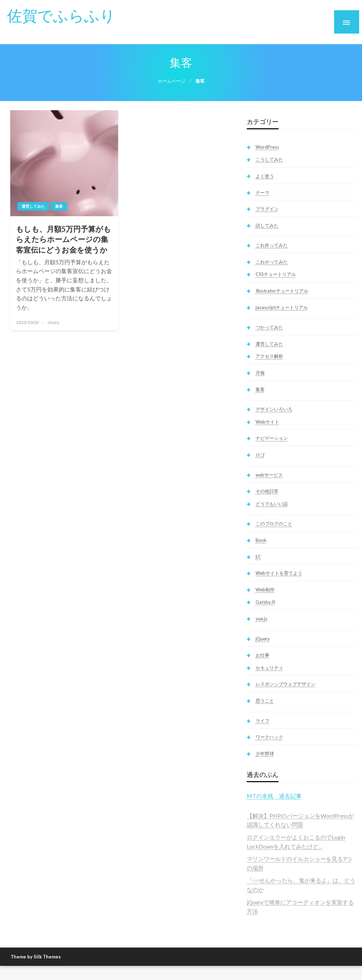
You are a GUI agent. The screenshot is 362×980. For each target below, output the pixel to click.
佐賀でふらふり (61, 15)
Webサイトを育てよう (279, 573)
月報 (260, 373)
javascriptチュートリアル (282, 307)
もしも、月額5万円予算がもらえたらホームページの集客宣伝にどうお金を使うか (63, 239)
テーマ (262, 193)
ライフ (262, 721)
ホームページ (171, 81)
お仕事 (262, 655)
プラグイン (267, 209)
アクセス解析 (269, 356)
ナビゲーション (272, 438)
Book (261, 540)
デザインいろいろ (274, 409)
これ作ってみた (272, 245)
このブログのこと (274, 524)
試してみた (267, 225)
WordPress (267, 147)
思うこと (265, 701)
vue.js (261, 619)
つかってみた (269, 327)
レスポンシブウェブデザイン (285, 684)
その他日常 (267, 491)
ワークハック (269, 737)
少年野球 (265, 754)
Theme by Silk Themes (36, 957)
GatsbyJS (265, 602)
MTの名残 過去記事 (274, 796)
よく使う (265, 176)
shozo (53, 322)
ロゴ (260, 455)
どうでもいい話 (272, 504)
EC (258, 557)
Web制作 (265, 590)
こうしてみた (269, 159)
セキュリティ (269, 668)
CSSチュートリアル (276, 274)
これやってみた (272, 262)
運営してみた (33, 206)
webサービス (269, 475)
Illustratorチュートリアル (282, 291)
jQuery (263, 639)
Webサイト (267, 422)
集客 (59, 206)
